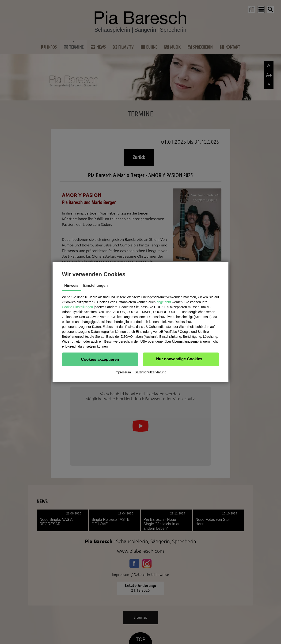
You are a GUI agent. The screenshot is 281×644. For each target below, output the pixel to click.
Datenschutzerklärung (150, 372)
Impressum (123, 372)
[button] (100, 359)
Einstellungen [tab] (95, 286)
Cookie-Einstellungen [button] (77, 307)
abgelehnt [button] (164, 302)
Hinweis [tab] (71, 286)
